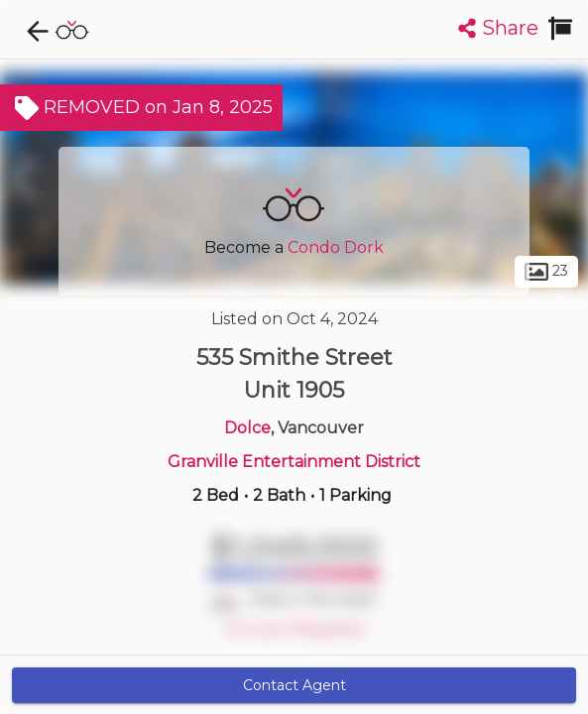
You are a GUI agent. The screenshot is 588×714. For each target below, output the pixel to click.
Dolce (247, 428)
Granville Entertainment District (294, 462)
